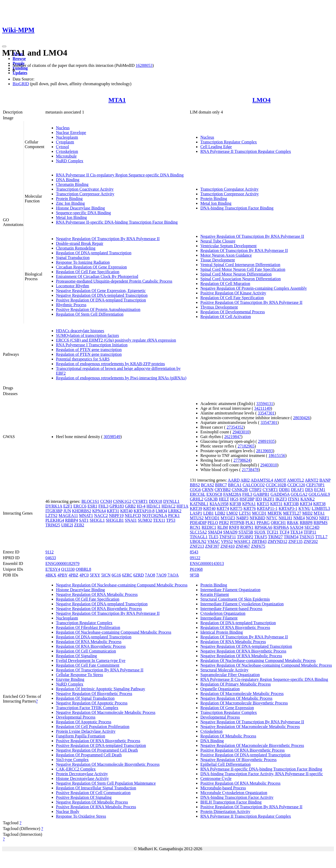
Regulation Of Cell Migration (225, 284)
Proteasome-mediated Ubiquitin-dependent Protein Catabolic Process (114, 281)
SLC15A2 (198, 532)
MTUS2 (197, 518)
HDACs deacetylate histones (80, 331)
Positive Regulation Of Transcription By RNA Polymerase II (251, 302)
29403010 (241, 432)
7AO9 (161, 575)
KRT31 (113, 511)
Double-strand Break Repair (80, 243)
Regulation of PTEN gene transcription (89, 350)
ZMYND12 (278, 541)
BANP (325, 480)
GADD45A (280, 494)
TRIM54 (291, 537)
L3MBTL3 (321, 508)
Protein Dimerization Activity (225, 812)
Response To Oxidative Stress (81, 816)
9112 (49, 552)
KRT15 (263, 504)
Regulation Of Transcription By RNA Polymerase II (244, 250)
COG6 (195, 490)
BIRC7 (221, 485)
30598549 (112, 437)
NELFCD (133, 516)
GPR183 (117, 506)
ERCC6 (80, 506)
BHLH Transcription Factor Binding (231, 802)
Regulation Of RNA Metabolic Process (89, 642)
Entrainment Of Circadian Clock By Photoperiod (97, 276)
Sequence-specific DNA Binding (83, 213)
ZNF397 (212, 546)
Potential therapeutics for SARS (83, 359)
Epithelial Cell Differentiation (225, 764)
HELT (224, 499)
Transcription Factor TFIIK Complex (87, 708)
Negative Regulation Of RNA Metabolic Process (97, 594)
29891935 (266, 441)
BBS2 (195, 485)
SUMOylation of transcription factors (87, 335)
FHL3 (103, 506)
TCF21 (272, 532)
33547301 (266, 413)
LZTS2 (51, 516)
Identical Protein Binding (222, 632)
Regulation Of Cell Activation (225, 317)
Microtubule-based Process (223, 788)
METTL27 (292, 513)
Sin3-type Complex (72, 760)
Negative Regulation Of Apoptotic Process (92, 703)
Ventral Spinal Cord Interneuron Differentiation (240, 265)
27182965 (246, 446)
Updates (20, 73)
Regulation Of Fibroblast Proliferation (88, 627)
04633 (51, 558)
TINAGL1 (199, 537)
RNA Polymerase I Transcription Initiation (92, 345)
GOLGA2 (299, 494)
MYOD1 (212, 518)
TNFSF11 (228, 537)
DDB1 (285, 490)
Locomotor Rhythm (73, 286)
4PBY (63, 575)
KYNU (304, 508)
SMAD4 (215, 532)
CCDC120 (296, 485)
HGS (234, 499)
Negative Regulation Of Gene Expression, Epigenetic (101, 291)
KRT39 (196, 508)
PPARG (263, 523)
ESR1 (92, 506)
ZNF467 (243, 546)
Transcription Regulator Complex (229, 142)
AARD (234, 480)
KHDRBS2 (82, 511)
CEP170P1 (315, 485)
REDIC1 (209, 527)
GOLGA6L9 (319, 494)
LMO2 (232, 513)
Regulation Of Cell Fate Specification (88, 272)
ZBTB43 (259, 541)
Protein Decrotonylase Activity (82, 774)
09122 (195, 558)
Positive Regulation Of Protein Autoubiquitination (98, 309)
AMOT (280, 480)
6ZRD (139, 575)
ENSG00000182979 (62, 564)
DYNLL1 (171, 501)
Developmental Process (76, 717)
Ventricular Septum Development (228, 246)
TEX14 (296, 532)
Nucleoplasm (67, 137)
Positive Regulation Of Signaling (84, 797)
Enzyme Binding (70, 679)
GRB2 (130, 506)
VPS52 (227, 541)
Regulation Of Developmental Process (233, 312)
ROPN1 (247, 527)
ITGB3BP (54, 511)
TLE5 (213, 537)
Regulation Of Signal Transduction (85, 698)
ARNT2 (312, 480)
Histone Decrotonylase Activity (82, 778)
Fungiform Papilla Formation (81, 736)
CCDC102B (276, 485)
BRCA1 (235, 485)
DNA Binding (68, 180)
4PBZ (73, 575)
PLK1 (250, 523)
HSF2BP (247, 499)
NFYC (272, 518)
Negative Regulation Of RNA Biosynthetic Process (99, 609)
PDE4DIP (198, 523)
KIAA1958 (219, 504)
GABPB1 (261, 494)
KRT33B (291, 504)
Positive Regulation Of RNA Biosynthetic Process (98, 741)
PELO (213, 523)
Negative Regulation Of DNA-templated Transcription (102, 295)
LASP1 (196, 513)
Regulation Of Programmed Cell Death (89, 755)
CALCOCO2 (254, 485)
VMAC (214, 541)
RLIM (223, 527)
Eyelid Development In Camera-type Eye (91, 661)
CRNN (208, 490)
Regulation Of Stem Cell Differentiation (90, 314)
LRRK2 (175, 511)
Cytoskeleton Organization (223, 613)
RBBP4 (72, 520)
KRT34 (306, 504)
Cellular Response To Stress (79, 675)
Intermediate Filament (219, 618)
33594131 (265, 404)
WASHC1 (242, 541)
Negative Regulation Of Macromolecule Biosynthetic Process (108, 764)
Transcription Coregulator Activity (229, 189)
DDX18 (156, 501)
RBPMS (321, 523)
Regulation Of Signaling (76, 656)
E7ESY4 (53, 569)
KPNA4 (99, 511)
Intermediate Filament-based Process (231, 609)
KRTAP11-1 (267, 508)
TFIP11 (310, 532)
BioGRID (21, 84)
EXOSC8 (214, 494)
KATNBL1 (199, 504)
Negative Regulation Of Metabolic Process (92, 802)
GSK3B (211, 499)
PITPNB (237, 523)
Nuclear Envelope (71, 133)
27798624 (242, 460)
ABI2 (245, 480)
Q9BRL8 (83, 569)
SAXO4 (297, 527)
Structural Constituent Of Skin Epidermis (235, 599)
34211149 (262, 408)
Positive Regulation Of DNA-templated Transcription (101, 300)
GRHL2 (197, 499)
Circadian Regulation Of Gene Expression (91, 267)
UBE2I (67, 525)
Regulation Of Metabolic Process (228, 736)
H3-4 (141, 506)
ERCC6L (198, 494)
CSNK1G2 (122, 501)
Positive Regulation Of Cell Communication (93, 793)
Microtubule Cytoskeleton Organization (234, 793)
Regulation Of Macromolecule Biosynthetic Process (244, 703)
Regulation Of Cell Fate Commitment (88, 665)
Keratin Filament (215, 594)
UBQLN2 (198, 541)
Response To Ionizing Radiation (83, 262)
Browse (19, 59)
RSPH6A (281, 527)
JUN (67, 511)
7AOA (173, 575)
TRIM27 (275, 537)
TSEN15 (307, 537)
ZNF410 (228, 546)
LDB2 (220, 513)
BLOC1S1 (90, 501)
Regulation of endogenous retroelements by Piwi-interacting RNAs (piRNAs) (121, 378)
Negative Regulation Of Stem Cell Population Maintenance (106, 783)
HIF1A (182, 506)
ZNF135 (295, 541)
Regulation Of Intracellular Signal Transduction (96, 788)
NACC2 (101, 516)
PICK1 (174, 516)
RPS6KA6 (264, 527)
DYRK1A (54, 506)
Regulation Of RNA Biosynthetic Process (91, 646)
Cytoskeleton (67, 151)
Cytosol (62, 147)
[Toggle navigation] (4, 46)
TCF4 (284, 532)
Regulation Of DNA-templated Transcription (94, 253)
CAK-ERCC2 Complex (76, 769)
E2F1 (68, 506)
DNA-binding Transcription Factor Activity (237, 797)
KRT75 (236, 508)
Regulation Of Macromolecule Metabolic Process (242, 694)
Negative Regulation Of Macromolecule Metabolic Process (106, 712)
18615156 (277, 455)
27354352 (235, 427)
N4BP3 (242, 518)
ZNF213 (197, 546)
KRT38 (319, 504)
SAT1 (84, 520)
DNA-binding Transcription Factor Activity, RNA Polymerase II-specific (262, 774)
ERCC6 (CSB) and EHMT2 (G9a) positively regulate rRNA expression (116, 340)
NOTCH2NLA (154, 516)
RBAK (293, 523)
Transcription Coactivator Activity (85, 189)
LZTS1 (245, 513)
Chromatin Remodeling (76, 248)
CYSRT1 (140, 501)
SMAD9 (230, 532)
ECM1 (320, 490)
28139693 (265, 451)
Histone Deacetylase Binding (80, 208)
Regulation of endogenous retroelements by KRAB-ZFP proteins (110, 364)
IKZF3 (281, 499)
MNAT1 (86, 516)
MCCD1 (259, 513)
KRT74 (223, 508)
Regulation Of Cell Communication (86, 651)
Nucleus (63, 128)
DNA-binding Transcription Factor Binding (237, 208)
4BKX (51, 575)
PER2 (224, 523)
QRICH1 (278, 523)
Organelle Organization (220, 689)
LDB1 (208, 513)
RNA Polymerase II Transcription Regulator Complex (246, 151)
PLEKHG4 (55, 520)
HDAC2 (168, 506)
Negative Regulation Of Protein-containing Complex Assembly (254, 288)
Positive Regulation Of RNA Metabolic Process (96, 807)
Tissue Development (217, 260)
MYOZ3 (228, 518)
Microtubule (66, 156)
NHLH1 (285, 518)
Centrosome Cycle (216, 778)
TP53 (171, 520)
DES (309, 490)
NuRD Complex (70, 161)
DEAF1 (298, 490)
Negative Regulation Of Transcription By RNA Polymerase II (108, 239)
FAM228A (232, 494)
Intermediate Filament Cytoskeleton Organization (242, 604)
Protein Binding (69, 199)
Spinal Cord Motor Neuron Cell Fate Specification (243, 269)
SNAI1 (131, 520)
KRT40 (126, 511)
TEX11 (159, 520)
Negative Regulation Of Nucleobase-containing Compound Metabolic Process (122, 585)
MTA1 (117, 100)
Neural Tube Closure (218, 241)
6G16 (116, 575)
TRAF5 (261, 537)
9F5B (195, 575)
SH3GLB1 (115, 520)
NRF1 (324, 518)
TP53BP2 (245, 537)
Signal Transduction (73, 258)
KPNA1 (249, 504)
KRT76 (250, 508)
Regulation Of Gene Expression (227, 708)
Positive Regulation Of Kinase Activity (233, 293)
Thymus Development (219, 307)
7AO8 (150, 575)
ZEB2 (79, 525)
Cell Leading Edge (216, 147)
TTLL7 (321, 537)
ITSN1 (294, 499)
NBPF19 (116, 516)
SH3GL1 (97, 520)
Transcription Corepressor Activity (85, 194)
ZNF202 (311, 541)
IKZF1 (269, 499)
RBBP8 (306, 523)
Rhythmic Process (71, 305)
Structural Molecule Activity (224, 670)
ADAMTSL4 (262, 480)
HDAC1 (153, 506)
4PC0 (84, 575)
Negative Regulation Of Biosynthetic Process (94, 694)
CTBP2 (255, 490)
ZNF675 (258, 546)
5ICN (106, 575)
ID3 (259, 499)
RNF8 (234, 527)
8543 (194, 552)
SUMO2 (145, 520)
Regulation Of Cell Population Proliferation (93, 727)
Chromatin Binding (72, 184)
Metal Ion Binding (71, 217)
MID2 (308, 513)
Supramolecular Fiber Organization (230, 675)
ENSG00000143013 (207, 564)
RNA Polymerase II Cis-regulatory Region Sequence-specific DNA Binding (120, 175)
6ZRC (127, 575)
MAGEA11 (68, 516)
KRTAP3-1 (288, 508)
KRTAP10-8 (144, 511)
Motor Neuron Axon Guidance (226, 255)
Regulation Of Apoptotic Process (84, 722)
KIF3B (235, 504)
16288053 (144, 65)
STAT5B (246, 532)
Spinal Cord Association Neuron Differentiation (240, 279)
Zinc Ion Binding (70, 203)
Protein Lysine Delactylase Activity (86, 731)
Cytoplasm (65, 142)
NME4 (299, 518)
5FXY (95, 575)
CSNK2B (240, 490)
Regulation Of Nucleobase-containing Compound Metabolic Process (114, 632)
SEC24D (312, 527)
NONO (312, 518)
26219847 (233, 437)
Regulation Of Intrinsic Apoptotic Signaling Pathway (101, 689)
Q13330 (68, 569)
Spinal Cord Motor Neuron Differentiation (236, 274)
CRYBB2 (222, 490)
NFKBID (258, 518)
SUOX (260, 532)
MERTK (275, 513)
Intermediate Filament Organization (230, 590)
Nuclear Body (68, 812)
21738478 (250, 470)
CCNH (106, 501)
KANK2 (307, 499)
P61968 (196, 569)
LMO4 (261, 100)
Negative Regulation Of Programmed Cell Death (97, 750)
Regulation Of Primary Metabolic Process (235, 684)
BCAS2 (207, 485)
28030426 (301, 418)
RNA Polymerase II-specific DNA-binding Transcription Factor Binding (117, 222)
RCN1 (195, 527)
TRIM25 (53, 525)
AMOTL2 (295, 480)
